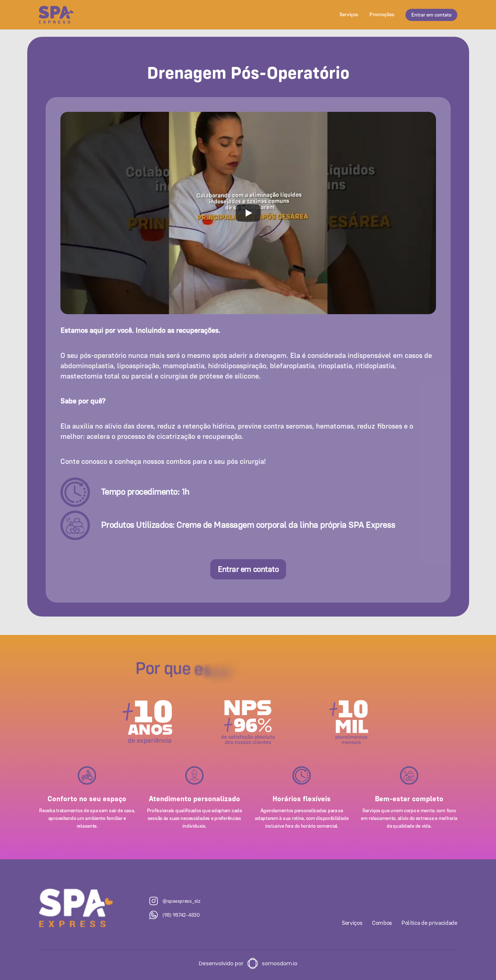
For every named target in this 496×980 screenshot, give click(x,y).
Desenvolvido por (221, 963)
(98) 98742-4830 (181, 915)
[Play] (248, 213)
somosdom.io (280, 963)
